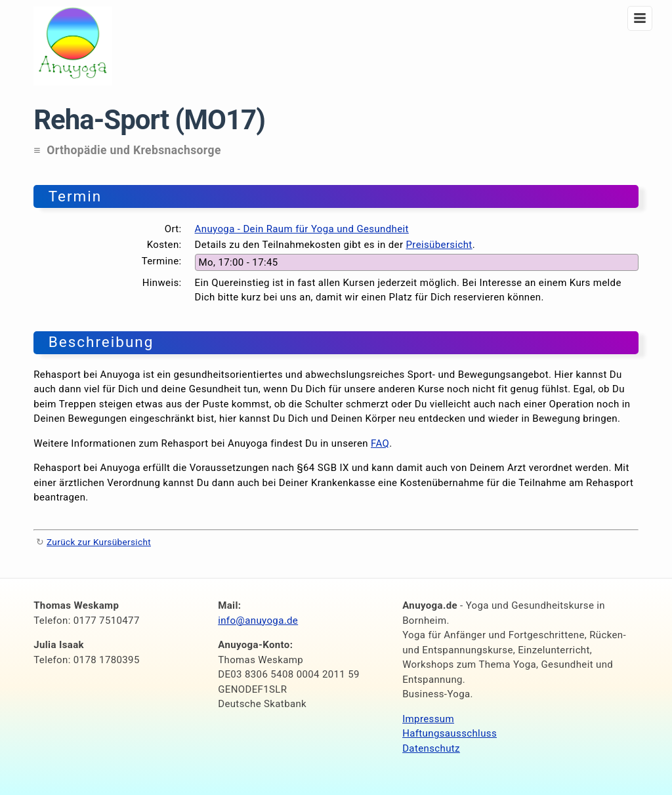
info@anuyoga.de (258, 621)
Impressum (428, 719)
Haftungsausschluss (450, 733)
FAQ (380, 443)
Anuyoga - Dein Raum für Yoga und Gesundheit (302, 229)
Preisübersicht (439, 245)
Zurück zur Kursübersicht (99, 542)
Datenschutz (431, 748)
